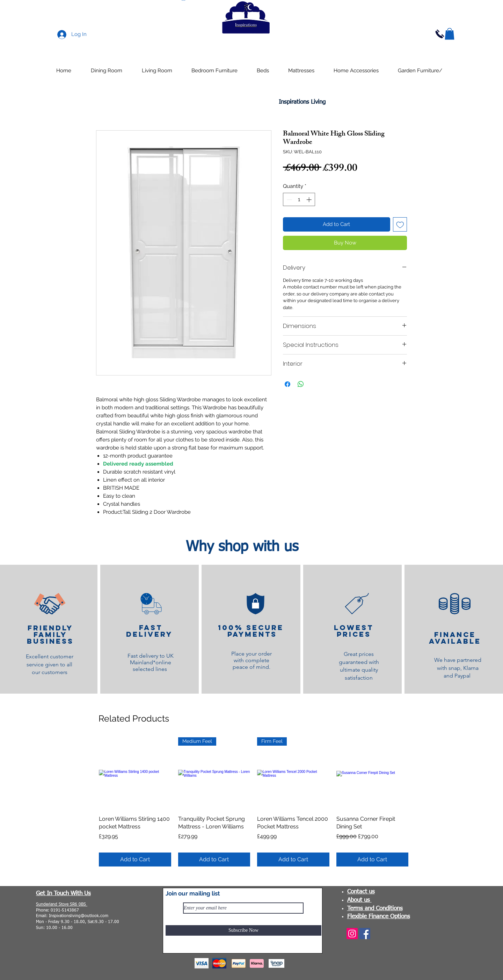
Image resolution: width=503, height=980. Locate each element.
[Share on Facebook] (287, 384)
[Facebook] (365, 934)
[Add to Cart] (135, 860)
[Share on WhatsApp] (301, 384)
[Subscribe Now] (243, 930)
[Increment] (310, 200)
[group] (254, 802)
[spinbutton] (299, 200)
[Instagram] (352, 934)
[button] (450, 34)
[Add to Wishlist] (400, 224)
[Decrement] (289, 200)
